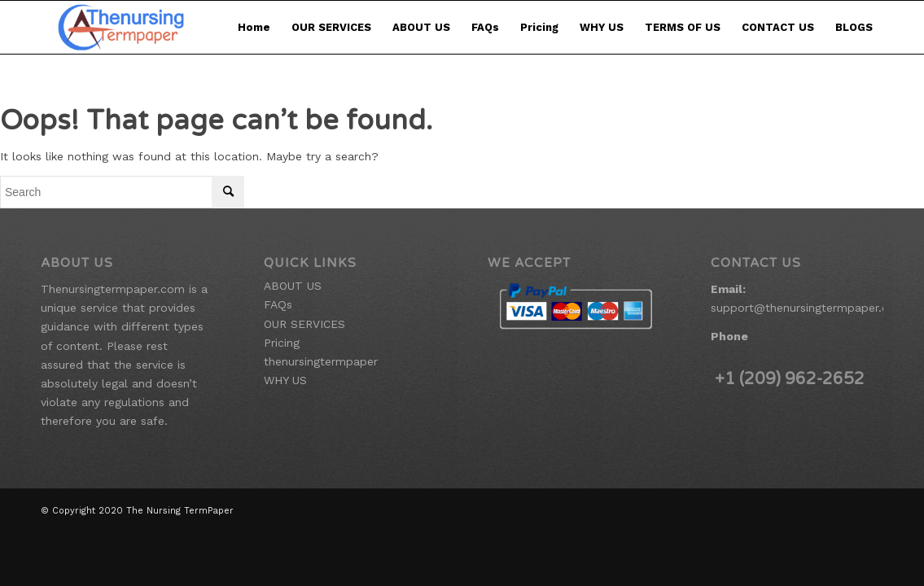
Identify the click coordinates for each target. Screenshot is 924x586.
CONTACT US (778, 27)
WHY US (602, 27)
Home (254, 27)
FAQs (485, 27)
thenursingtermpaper (321, 361)
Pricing (539, 27)
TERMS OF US (683, 27)
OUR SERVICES (331, 27)
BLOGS (854, 27)
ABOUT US (421, 27)
